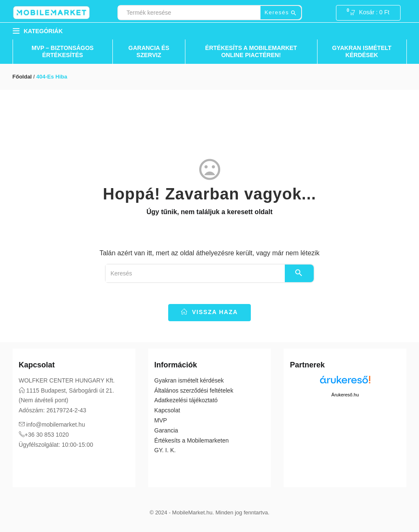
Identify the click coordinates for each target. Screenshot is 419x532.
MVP (161, 420)
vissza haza (209, 312)
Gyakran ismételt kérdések (362, 51)
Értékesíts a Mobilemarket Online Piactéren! (251, 51)
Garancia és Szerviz (149, 51)
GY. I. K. (165, 450)
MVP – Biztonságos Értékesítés (62, 51)
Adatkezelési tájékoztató (186, 400)
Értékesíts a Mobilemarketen (191, 440)
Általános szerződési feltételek (194, 390)
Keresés (281, 13)
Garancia (166, 430)
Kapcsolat (167, 410)
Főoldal (22, 77)
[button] (372, 13)
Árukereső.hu (345, 395)
